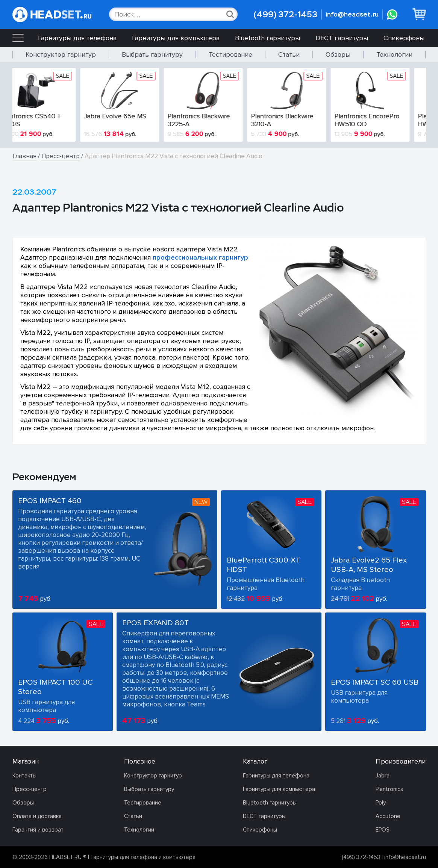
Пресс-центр (61, 156)
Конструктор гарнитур (61, 54)
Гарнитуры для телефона (77, 38)
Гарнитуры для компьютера (176, 38)
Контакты (24, 776)
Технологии (394, 54)
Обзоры (338, 54)
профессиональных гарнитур (200, 257)
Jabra (383, 776)
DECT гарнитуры (342, 38)
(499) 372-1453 (285, 14)
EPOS (383, 830)
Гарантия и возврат (38, 830)
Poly (381, 803)
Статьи (289, 54)
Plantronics (389, 789)
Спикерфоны (404, 38)
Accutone (388, 816)
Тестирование (230, 54)
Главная (24, 156)
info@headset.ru (352, 14)
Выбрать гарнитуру (152, 54)
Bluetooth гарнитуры (267, 38)
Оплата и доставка (37, 816)
